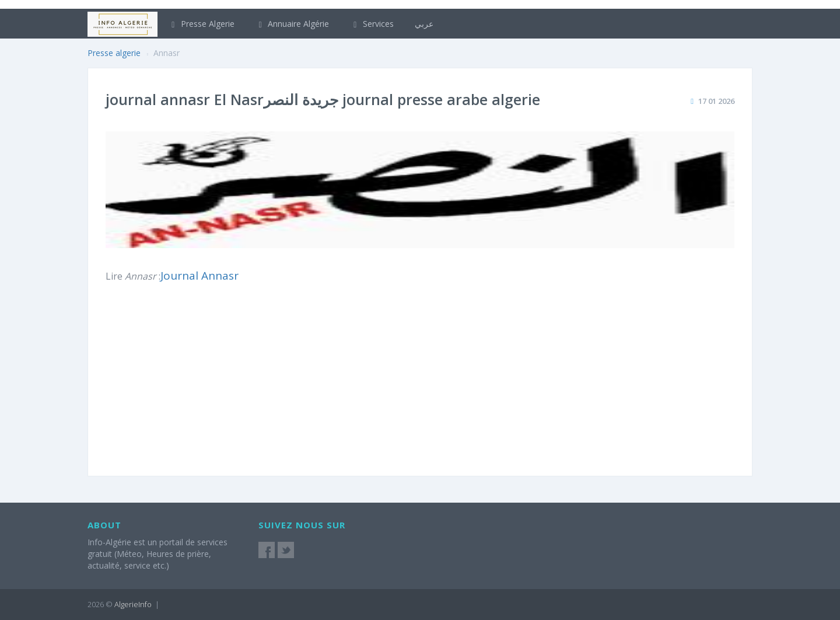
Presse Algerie (201, 24)
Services (372, 24)
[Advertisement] (608, 385)
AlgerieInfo (133, 604)
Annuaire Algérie (293, 24)
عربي (424, 24)
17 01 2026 (716, 101)
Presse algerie (114, 53)
